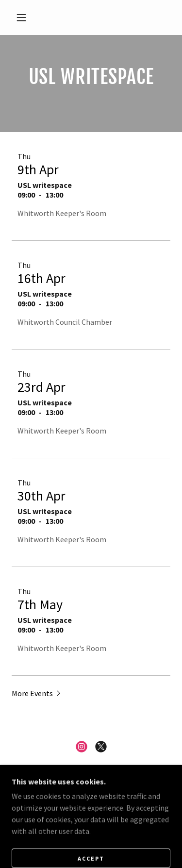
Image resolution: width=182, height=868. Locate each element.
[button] (21, 17)
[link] (82, 747)
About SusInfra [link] (91, 811)
